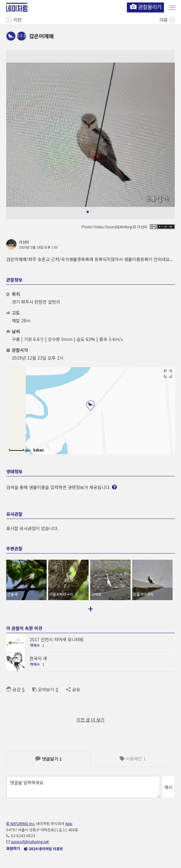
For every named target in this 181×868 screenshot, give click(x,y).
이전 (14, 19)
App (69, 823)
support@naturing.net (30, 841)
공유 (73, 689)
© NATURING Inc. (21, 823)
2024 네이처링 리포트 (44, 849)
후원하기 (13, 848)
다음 (167, 19)
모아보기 (43, 689)
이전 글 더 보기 (90, 720)
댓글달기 (49, 759)
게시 (168, 787)
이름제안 (133, 758)
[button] (88, 212)
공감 (13, 689)
